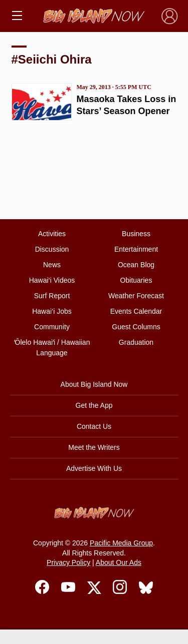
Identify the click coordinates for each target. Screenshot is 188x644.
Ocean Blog (136, 265)
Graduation (136, 342)
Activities (52, 234)
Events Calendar (136, 311)
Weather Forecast (136, 296)
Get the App (94, 405)
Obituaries (136, 280)
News (52, 265)
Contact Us (94, 426)
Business (136, 234)
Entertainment (136, 249)
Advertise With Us (94, 468)
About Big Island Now (94, 384)
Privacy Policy (68, 562)
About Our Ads (119, 562)
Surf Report (52, 296)
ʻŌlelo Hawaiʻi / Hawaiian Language (52, 348)
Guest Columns (136, 327)
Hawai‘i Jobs (52, 311)
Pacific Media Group (121, 543)
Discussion (52, 249)
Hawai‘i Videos (52, 280)
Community (52, 327)
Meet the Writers (94, 447)
